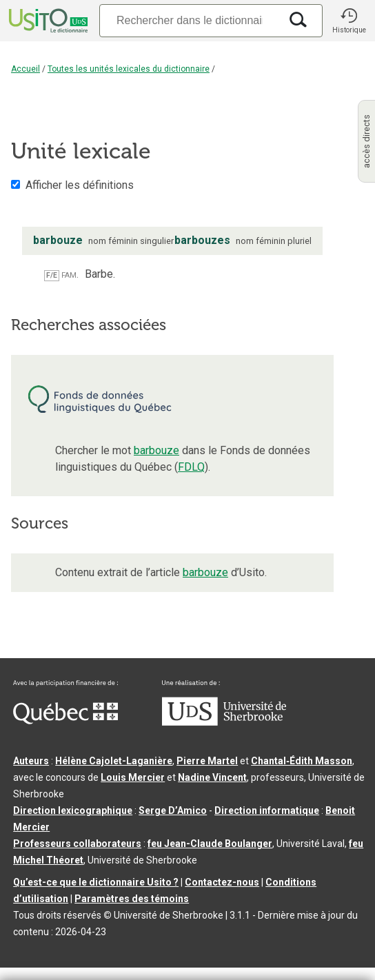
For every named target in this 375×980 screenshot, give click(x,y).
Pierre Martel (207, 761)
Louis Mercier (133, 777)
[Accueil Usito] (47, 21)
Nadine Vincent (212, 777)
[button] (349, 21)
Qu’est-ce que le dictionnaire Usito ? (96, 882)
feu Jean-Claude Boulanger (210, 844)
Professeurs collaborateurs (77, 844)
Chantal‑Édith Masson (302, 761)
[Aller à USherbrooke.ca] (224, 722)
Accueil (26, 69)
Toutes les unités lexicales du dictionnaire (129, 69)
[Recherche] (190, 20)
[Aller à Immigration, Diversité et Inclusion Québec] (65, 721)
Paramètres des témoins (132, 899)
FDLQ (191, 467)
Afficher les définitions (80, 185)
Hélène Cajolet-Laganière (114, 761)
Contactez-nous (222, 882)
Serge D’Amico (173, 810)
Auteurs (31, 761)
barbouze (156, 450)
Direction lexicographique (73, 810)
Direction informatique (267, 810)
